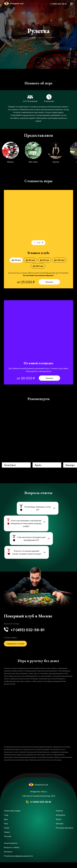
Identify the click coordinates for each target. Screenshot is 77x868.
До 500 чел (38, 266)
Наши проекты (11, 849)
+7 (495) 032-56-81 (58, 4)
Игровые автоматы (64, 833)
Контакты (8, 857)
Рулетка (59, 816)
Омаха (7, 838)
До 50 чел (44, 260)
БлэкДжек (61, 821)
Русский (8, 842)
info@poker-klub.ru (39, 797)
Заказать (49, 282)
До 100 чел (59, 260)
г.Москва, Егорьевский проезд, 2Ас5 (38, 801)
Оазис (7, 833)
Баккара (59, 829)
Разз (6, 829)
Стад (6, 821)
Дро (6, 825)
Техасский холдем (12, 816)
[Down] (39, 62)
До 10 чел (16, 260)
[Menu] (71, 4)
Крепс (59, 825)
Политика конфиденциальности (18, 862)
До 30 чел (30, 260)
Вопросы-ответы (12, 853)
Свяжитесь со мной (15, 649)
